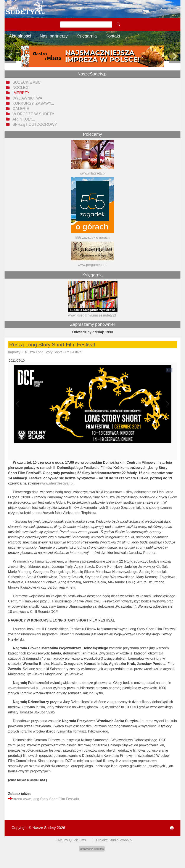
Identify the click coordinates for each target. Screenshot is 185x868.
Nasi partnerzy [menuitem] (54, 36)
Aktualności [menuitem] (20, 36)
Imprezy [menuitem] (21, 93)
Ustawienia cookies (92, 849)
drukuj (170, 828)
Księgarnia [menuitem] (87, 36)
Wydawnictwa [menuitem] (27, 98)
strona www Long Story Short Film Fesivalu (46, 799)
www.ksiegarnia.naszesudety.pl (92, 315)
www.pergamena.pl (92, 265)
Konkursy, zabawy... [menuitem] (33, 103)
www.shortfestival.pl (23, 688)
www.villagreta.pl (92, 173)
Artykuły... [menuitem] (24, 119)
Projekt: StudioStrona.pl (114, 840)
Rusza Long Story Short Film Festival (54, 352)
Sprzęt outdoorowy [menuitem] (35, 124)
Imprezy (14, 352)
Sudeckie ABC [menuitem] (27, 82)
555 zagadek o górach (92, 237)
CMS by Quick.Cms (71, 840)
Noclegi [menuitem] (21, 88)
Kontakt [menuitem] (113, 36)
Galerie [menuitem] (21, 109)
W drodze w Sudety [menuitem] (34, 114)
